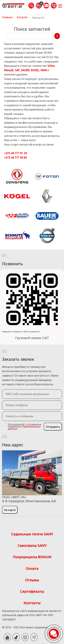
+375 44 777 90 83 (15, 158)
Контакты (32, 603)
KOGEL (35, 70)
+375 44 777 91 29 (15, 153)
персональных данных (24, 428)
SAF (17, 70)
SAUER (25, 70)
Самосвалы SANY (32, 546)
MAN (44, 70)
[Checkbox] (6, 424)
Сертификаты (32, 591)
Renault (9, 70)
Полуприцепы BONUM (32, 557)
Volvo (51, 66)
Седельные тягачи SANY (32, 534)
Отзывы (32, 580)
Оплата (32, 569)
